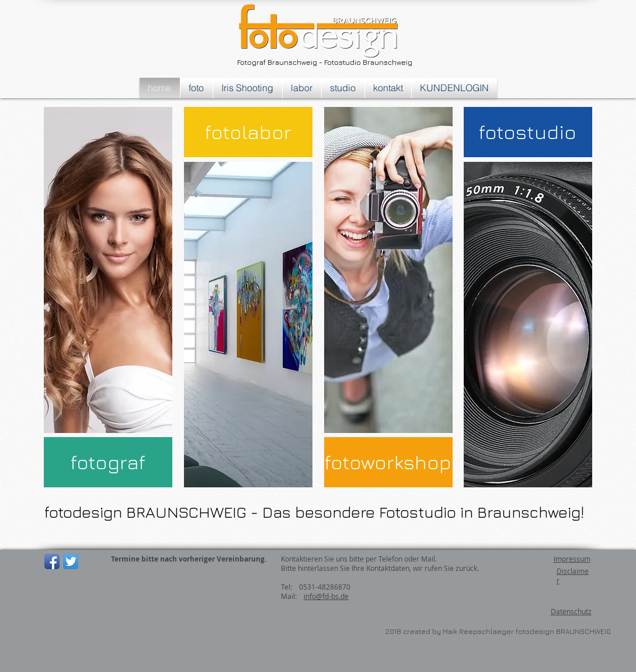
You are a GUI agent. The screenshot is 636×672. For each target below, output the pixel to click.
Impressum (572, 559)
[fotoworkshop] (388, 462)
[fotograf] (108, 462)
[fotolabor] (248, 132)
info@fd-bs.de (326, 596)
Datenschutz (571, 611)
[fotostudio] (528, 132)
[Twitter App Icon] (71, 562)
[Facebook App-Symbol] (52, 562)
